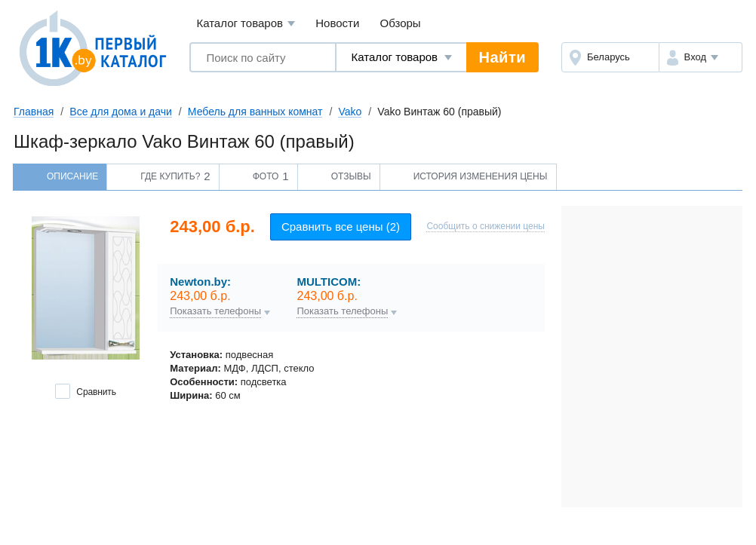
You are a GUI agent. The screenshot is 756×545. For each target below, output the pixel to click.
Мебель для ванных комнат (255, 112)
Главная (34, 112)
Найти (502, 57)
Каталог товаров (246, 24)
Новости (337, 23)
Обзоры (401, 23)
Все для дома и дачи (121, 112)
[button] (701, 57)
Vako (350, 112)
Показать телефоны (215, 311)
